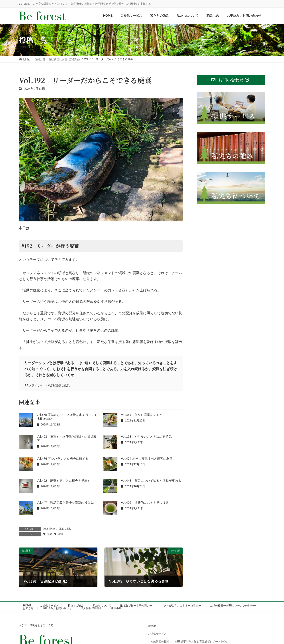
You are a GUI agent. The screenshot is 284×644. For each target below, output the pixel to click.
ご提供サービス (49, 606)
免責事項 (116, 608)
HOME (27, 606)
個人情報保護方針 (91, 608)
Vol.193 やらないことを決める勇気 (146, 437)
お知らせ (28, 608)
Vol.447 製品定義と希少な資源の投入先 (65, 503)
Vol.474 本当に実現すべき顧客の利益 (147, 459)
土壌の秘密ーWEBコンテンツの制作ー (233, 606)
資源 (60, 534)
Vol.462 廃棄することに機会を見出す (64, 481)
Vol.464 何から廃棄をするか (142, 415)
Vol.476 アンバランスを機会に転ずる (62, 459)
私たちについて (102, 606)
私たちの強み (76, 606)
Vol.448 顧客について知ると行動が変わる (151, 481)
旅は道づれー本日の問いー (136, 606)
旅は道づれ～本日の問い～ (59, 529)
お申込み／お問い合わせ (57, 608)
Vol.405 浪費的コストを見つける (146, 503)
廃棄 (49, 534)
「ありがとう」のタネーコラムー (181, 606)
